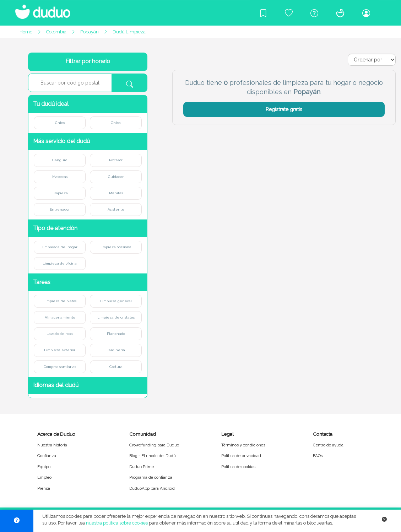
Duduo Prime (142, 467)
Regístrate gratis (284, 109)
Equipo (44, 467)
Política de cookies (238, 467)
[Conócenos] (340, 13)
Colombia (56, 32)
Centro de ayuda (328, 445)
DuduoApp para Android (152, 488)
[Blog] (263, 13)
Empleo (44, 477)
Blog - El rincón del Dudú (153, 456)
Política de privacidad (241, 456)
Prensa (44, 488)
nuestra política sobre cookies (117, 523)
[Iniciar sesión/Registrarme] (366, 13)
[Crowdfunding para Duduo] (289, 13)
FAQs (318, 456)
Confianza (47, 456)
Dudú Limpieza (129, 32)
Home (26, 32)
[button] (88, 104)
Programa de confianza (151, 477)
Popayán (90, 32)
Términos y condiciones (243, 445)
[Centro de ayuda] (314, 13)
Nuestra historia (52, 445)
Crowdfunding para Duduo (154, 445)
